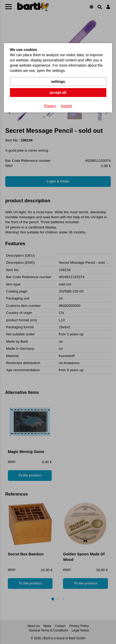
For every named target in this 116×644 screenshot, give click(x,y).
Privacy (50, 106)
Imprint (66, 106)
